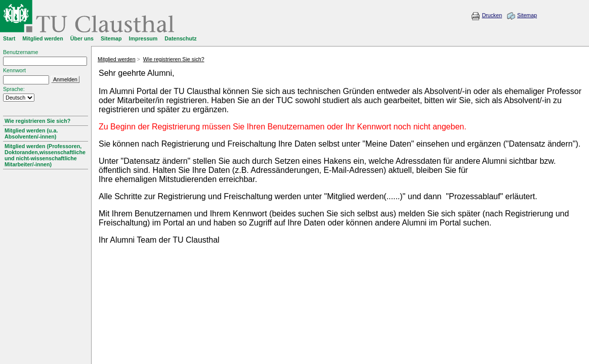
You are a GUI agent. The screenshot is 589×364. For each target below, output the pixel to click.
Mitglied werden (117, 59)
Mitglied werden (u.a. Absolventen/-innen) (31, 133)
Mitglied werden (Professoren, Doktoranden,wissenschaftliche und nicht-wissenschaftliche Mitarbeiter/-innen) (45, 155)
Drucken (492, 15)
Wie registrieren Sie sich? (37, 121)
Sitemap (527, 15)
